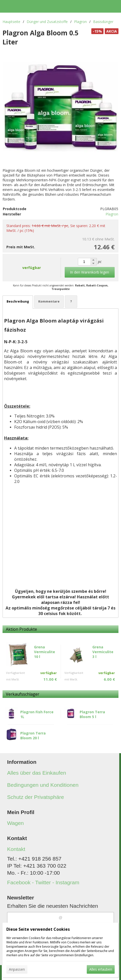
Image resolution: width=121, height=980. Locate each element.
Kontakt (16, 849)
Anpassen (17, 969)
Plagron (112, 214)
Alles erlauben (101, 969)
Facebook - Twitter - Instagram (43, 882)
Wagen (15, 823)
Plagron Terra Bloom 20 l (33, 736)
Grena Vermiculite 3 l (103, 652)
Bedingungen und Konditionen (43, 785)
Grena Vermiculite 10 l (45, 652)
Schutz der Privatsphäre (36, 797)
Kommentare (49, 301)
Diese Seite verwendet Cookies (38, 929)
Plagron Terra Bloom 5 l (92, 714)
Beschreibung (18, 301)
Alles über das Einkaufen (37, 773)
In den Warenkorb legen (90, 272)
